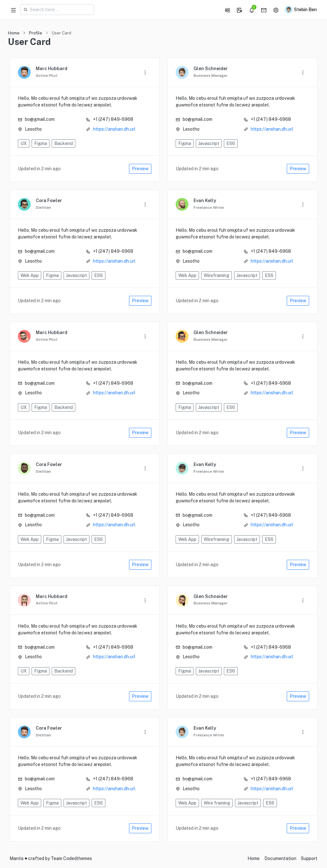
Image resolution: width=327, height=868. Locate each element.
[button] (226, 10)
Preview (140, 169)
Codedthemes (78, 858)
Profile (36, 33)
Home (14, 33)
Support (309, 858)
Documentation (280, 858)
